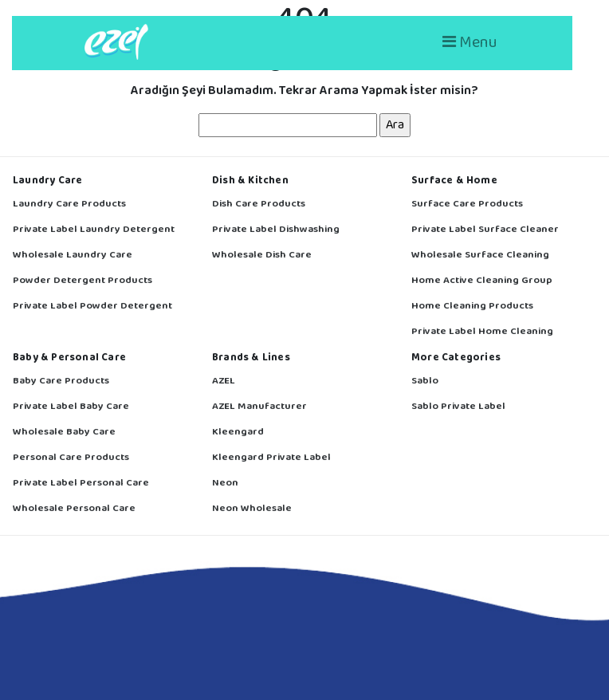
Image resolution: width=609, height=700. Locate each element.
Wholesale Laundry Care (73, 256)
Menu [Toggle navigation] (470, 42)
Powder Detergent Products (83, 281)
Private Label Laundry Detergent (94, 230)
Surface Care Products (467, 204)
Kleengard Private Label (271, 458)
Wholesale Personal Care (74, 509)
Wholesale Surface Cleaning (480, 256)
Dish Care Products (259, 204)
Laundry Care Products (69, 204)
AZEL (224, 381)
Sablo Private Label (458, 407)
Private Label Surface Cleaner (485, 230)
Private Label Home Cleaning (482, 332)
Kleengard (238, 433)
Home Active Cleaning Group (482, 281)
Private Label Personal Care (81, 484)
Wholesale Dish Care (262, 256)
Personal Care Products (71, 458)
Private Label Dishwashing (276, 230)
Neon (225, 484)
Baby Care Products (61, 381)
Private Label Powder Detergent (92, 307)
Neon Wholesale (252, 509)
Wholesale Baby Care (64, 433)
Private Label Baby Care (71, 407)
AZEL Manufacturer (259, 407)
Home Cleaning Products (472, 307)
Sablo (425, 381)
